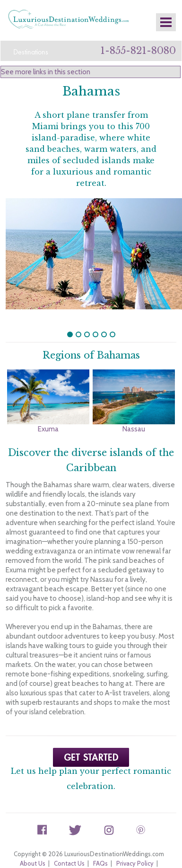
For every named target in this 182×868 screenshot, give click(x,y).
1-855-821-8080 (138, 51)
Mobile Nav (166, 22)
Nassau (134, 412)
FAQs (100, 846)
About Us (33, 846)
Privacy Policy (135, 846)
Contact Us (69, 846)
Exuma (48, 412)
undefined (70, 317)
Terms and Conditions (89, 856)
